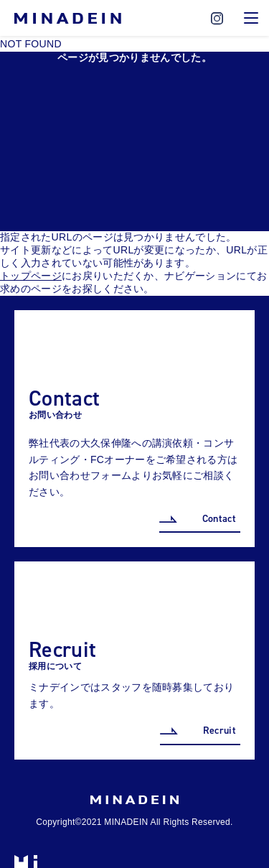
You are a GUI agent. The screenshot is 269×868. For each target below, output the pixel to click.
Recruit (220, 731)
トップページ (31, 276)
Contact (219, 519)
